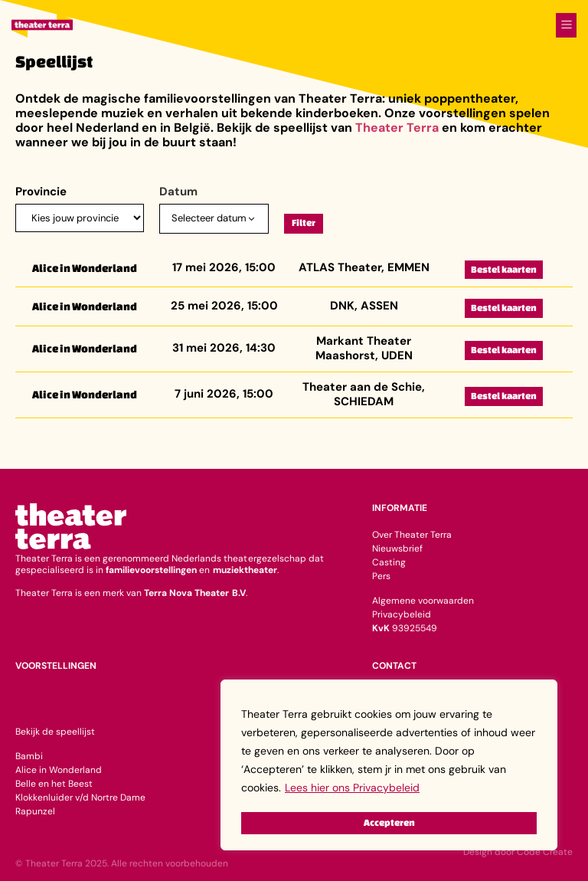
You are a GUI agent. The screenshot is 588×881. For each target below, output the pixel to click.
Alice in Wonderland (59, 770)
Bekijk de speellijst (55, 732)
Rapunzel (35, 811)
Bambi (29, 756)
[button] (566, 21)
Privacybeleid (402, 614)
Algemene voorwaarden (423, 601)
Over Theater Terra (412, 535)
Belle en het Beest (54, 784)
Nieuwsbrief (397, 549)
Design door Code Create (518, 852)
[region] (389, 766)
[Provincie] (80, 218)
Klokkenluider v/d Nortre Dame (80, 797)
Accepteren (389, 822)
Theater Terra (397, 128)
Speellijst (54, 61)
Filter (304, 223)
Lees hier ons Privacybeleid (352, 791)
